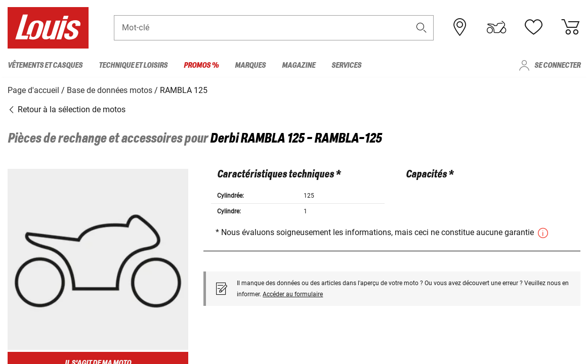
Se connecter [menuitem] (557, 65)
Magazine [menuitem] (299, 65)
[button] (421, 29)
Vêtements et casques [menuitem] (45, 65)
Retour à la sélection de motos (67, 108)
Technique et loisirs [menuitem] (133, 65)
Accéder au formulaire (293, 293)
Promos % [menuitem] (201, 65)
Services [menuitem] (346, 65)
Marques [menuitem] (250, 65)
